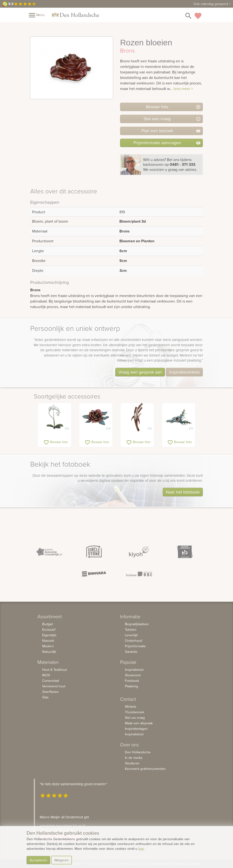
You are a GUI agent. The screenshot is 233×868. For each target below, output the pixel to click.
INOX (46, 675)
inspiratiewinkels (184, 372)
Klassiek (48, 641)
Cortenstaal (51, 681)
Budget (48, 624)
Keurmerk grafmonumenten (145, 769)
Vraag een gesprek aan (140, 372)
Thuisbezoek (134, 712)
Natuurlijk (49, 652)
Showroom (133, 675)
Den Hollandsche (138, 752)
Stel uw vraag (135, 718)
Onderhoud (134, 641)
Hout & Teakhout (55, 670)
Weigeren (61, 860)
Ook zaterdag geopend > (212, 4)
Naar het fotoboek (183, 492)
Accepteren (38, 860)
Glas (45, 697)
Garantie (131, 652)
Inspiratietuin (134, 670)
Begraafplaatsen (137, 624)
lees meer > (183, 89)
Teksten (131, 630)
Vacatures (132, 763)
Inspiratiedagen (136, 729)
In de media (134, 758)
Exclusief (49, 630)
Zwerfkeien (50, 692)
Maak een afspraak (139, 723)
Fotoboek (132, 681)
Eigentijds (49, 635)
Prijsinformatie (135, 646)
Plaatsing (131, 686)
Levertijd (131, 635)
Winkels (131, 707)
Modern (48, 646)
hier (141, 849)
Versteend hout (54, 686)
